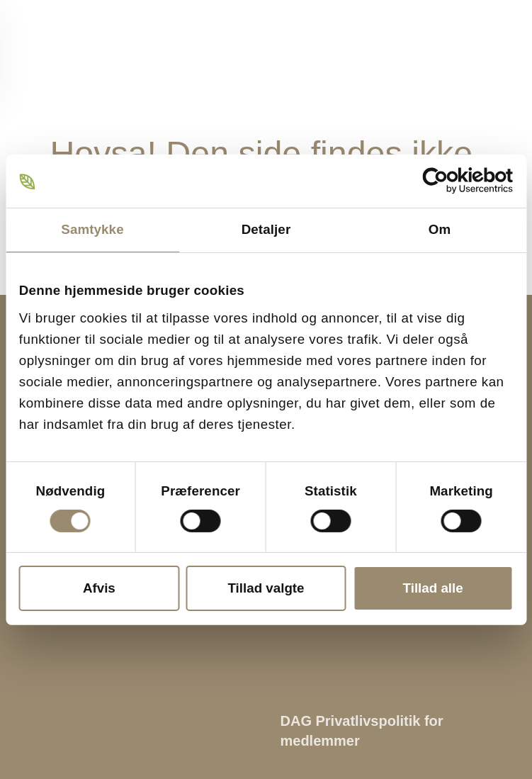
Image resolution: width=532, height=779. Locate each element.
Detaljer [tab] (266, 229)
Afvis (99, 588)
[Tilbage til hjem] (67, 53)
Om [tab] (440, 229)
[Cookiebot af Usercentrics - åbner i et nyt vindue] (451, 181)
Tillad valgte (266, 588)
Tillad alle (433, 588)
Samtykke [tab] (92, 229)
